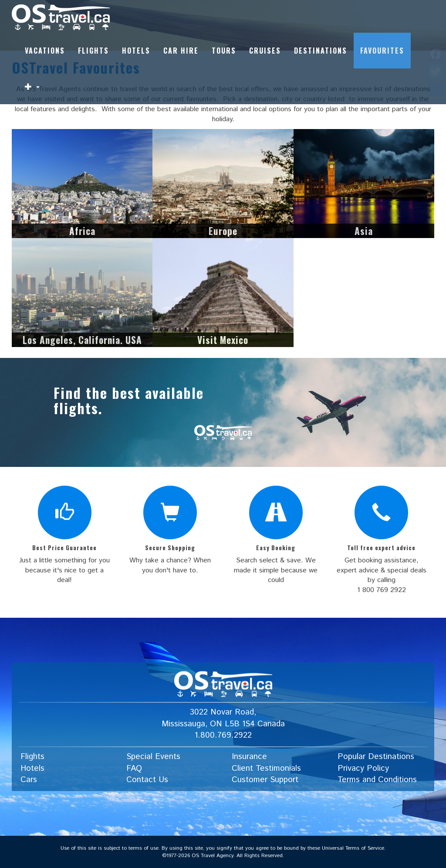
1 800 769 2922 (382, 590)
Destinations (321, 51)
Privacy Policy (363, 768)
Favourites (382, 51)
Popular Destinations (376, 757)
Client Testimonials (266, 768)
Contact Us (147, 780)
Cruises (265, 51)
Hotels (136, 51)
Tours (224, 51)
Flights (93, 51)
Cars (29, 780)
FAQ (134, 768)
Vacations (45, 51)
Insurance (249, 757)
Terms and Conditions (377, 780)
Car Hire (181, 51)
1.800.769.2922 (223, 736)
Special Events (153, 757)
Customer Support (265, 780)
